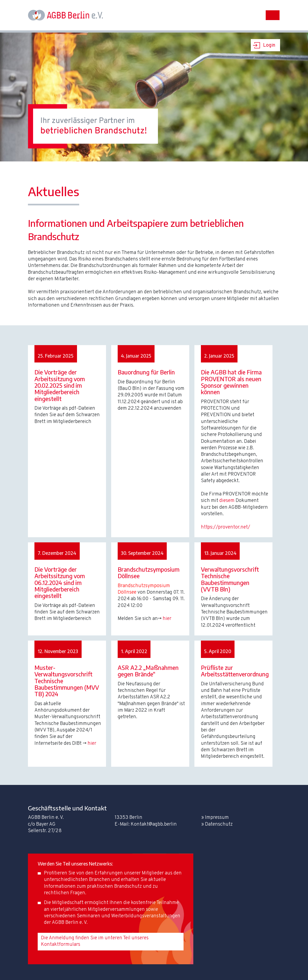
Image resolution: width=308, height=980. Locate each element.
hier (167, 619)
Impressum (217, 818)
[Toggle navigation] (273, 15)
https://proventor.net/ (226, 527)
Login (269, 45)
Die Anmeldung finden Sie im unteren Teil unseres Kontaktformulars (95, 941)
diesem (227, 501)
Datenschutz (219, 824)
